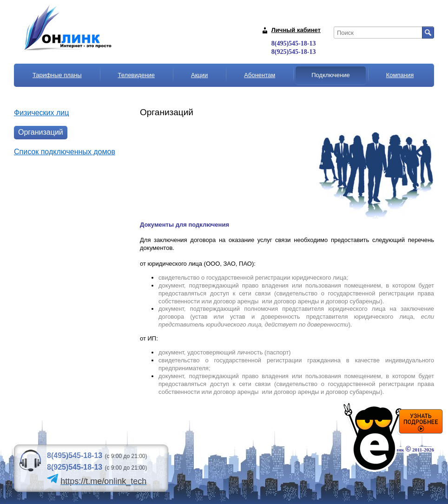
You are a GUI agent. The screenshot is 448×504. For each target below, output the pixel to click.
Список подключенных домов (65, 152)
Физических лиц (41, 113)
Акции (199, 75)
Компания (400, 75)
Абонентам (260, 75)
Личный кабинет (296, 30)
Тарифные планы (57, 75)
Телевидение (136, 75)
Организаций (41, 132)
